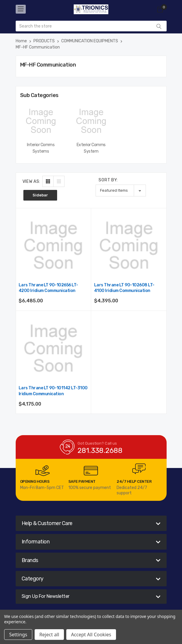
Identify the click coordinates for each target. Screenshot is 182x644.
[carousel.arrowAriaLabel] (43, 471)
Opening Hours (35, 481)
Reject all (49, 635)
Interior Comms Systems (41, 148)
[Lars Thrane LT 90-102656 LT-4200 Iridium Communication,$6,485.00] (53, 246)
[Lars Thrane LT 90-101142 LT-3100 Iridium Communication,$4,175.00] (53, 348)
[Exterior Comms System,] (91, 121)
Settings (18, 635)
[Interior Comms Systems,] (41, 121)
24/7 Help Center (134, 481)
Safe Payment (82, 481)
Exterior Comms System (91, 148)
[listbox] (121, 190)
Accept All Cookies (91, 635)
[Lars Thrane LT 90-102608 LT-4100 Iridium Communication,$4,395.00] (129, 246)
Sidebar (40, 195)
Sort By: (108, 180)
